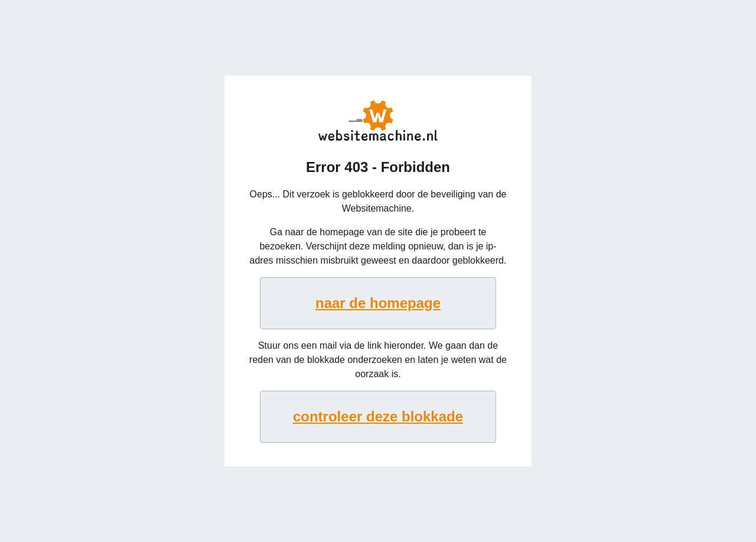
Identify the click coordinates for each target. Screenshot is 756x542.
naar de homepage (378, 303)
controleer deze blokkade (378, 416)
